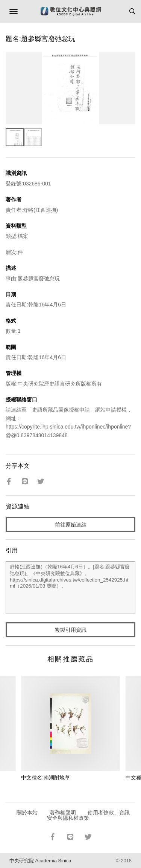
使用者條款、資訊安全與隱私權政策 (89, 815)
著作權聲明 (63, 813)
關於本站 (27, 813)
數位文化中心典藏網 (71, 11)
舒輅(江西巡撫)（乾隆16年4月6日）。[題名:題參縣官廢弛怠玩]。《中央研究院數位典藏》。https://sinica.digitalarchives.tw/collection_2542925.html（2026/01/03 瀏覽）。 (70, 588)
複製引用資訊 (71, 630)
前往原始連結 (71, 525)
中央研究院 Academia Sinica (40, 861)
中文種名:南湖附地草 (45, 778)
